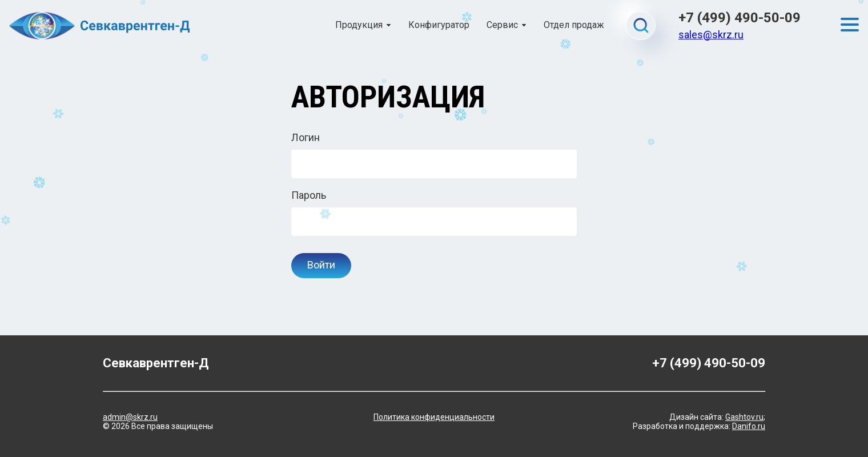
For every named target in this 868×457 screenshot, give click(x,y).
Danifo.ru (749, 426)
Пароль (309, 195)
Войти (321, 265)
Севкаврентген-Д (156, 363)
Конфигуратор (439, 25)
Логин (306, 137)
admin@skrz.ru (130, 417)
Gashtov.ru (744, 417)
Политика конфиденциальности (434, 417)
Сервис (502, 25)
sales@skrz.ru (711, 35)
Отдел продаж (574, 25)
